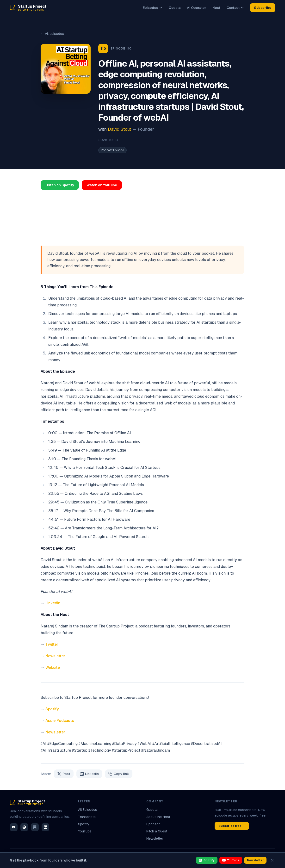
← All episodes (52, 34)
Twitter (52, 644)
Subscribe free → (232, 826)
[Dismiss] (272, 860)
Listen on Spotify (60, 185)
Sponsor (153, 824)
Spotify (52, 709)
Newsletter (55, 656)
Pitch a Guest (157, 831)
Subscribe (263, 8)
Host (216, 8)
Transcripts (87, 817)
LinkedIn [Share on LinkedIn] (89, 774)
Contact (235, 8)
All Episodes (88, 810)
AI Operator (197, 8)
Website (53, 667)
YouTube (85, 831)
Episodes (153, 8)
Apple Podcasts (60, 721)
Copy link (119, 774)
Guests (175, 8)
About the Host (158, 817)
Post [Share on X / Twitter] (64, 774)
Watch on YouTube (102, 185)
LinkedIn (53, 603)
